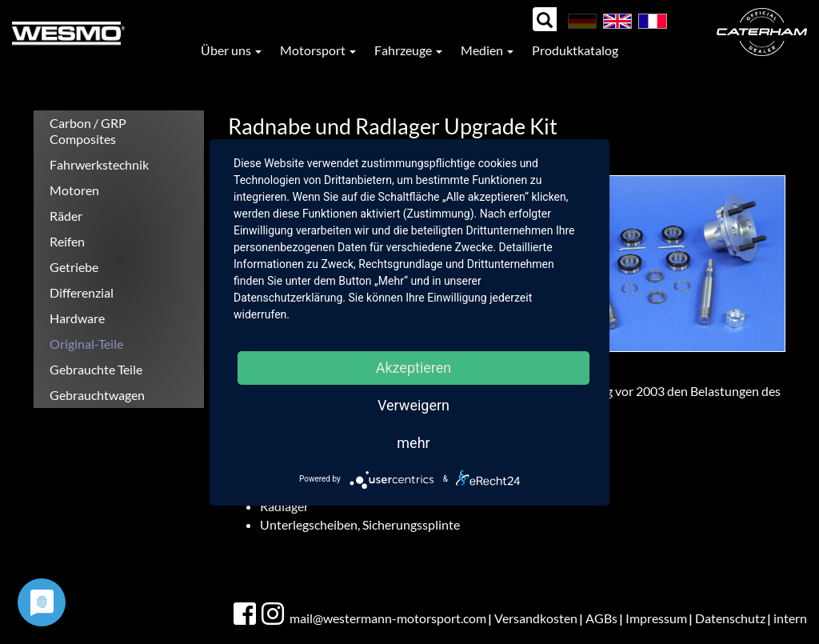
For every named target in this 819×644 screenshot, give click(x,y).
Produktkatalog (575, 50)
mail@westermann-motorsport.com (388, 618)
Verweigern (413, 405)
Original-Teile (86, 344)
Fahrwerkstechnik (99, 164)
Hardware (77, 318)
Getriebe (74, 267)
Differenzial (82, 292)
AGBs (601, 618)
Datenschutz (730, 618)
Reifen (67, 241)
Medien (487, 50)
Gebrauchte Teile (96, 369)
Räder (66, 216)
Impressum (656, 618)
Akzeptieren (414, 368)
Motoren (74, 190)
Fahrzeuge (408, 50)
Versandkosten (536, 618)
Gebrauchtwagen (97, 395)
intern (790, 618)
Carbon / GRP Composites (88, 131)
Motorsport (318, 50)
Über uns (231, 50)
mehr (413, 443)
